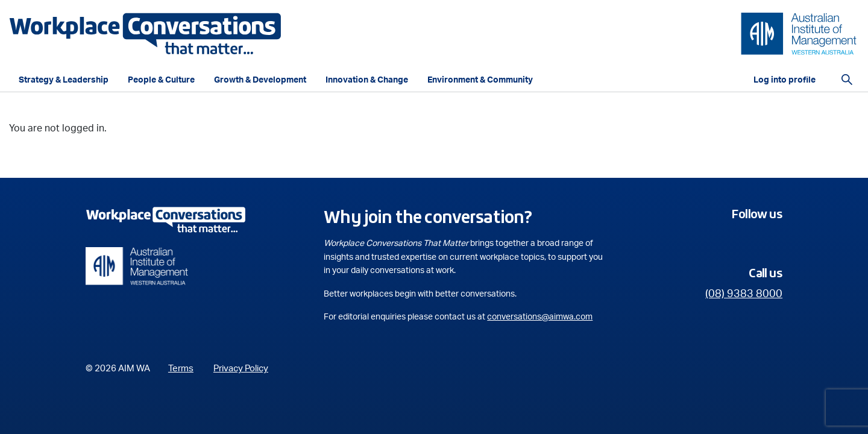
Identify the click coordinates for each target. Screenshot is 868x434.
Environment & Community (480, 80)
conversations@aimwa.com (540, 317)
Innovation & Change (367, 80)
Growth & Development (260, 80)
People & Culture (161, 80)
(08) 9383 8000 (744, 294)
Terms (181, 369)
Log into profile (785, 80)
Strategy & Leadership (64, 80)
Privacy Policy (241, 369)
